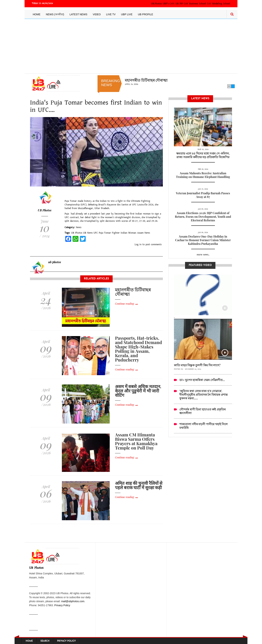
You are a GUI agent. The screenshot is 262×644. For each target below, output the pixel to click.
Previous (229, 86)
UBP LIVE (127, 14)
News (79, 227)
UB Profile (145, 14)
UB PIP (179, 4)
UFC (96, 233)
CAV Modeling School (219, 4)
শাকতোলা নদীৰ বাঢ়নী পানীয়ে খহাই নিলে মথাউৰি (204, 426)
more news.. (203, 255)
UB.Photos (156, 4)
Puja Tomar (105, 233)
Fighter (116, 233)
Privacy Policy (62, 605)
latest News (203, 112)
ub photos (55, 262)
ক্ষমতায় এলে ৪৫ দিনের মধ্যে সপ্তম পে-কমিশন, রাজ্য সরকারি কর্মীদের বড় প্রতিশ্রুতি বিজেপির (203, 155)
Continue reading (124, 304)
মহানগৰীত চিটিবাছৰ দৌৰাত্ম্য (146, 80)
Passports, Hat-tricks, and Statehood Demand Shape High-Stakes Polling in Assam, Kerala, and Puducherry (138, 349)
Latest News (78, 14)
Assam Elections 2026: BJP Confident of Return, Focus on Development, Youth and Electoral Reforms (203, 217)
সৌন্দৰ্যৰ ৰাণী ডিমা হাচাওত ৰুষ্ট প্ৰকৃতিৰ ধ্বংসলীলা (203, 411)
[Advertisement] (131, 46)
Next (233, 86)
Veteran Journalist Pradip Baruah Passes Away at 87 (203, 195)
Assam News (144, 233)
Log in (138, 244)
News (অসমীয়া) (55, 14)
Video (97, 14)
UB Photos (45, 210)
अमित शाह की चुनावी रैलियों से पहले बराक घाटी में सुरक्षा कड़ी (139, 485)
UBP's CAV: (169, 4)
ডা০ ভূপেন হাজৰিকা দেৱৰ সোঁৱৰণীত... (202, 380)
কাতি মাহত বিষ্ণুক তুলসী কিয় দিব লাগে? (197, 365)
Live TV (111, 14)
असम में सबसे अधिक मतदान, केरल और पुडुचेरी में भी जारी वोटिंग (138, 391)
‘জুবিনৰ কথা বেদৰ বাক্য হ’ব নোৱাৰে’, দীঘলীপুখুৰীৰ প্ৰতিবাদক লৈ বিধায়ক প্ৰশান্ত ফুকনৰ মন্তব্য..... (204, 395)
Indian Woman (128, 233)
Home (37, 14)
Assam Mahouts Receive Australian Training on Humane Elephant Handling (203, 175)
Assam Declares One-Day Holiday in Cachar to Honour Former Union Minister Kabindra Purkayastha (203, 240)
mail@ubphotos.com (73, 601)
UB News (88, 233)
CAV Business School (195, 4)
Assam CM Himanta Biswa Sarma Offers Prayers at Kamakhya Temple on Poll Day (136, 441)
